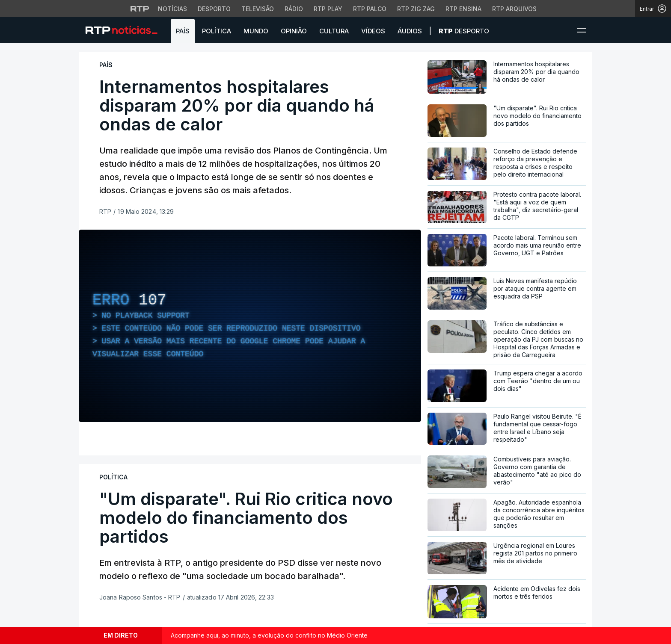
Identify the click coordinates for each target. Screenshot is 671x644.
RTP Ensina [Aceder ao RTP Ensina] (463, 9)
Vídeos (373, 31)
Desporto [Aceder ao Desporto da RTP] (214, 9)
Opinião (294, 31)
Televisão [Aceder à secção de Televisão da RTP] (258, 9)
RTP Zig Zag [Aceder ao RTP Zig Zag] (416, 9)
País (183, 31)
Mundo (256, 31)
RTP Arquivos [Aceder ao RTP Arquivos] (514, 9)
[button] (566, 31)
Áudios (410, 31)
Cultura (334, 31)
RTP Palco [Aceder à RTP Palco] (370, 9)
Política (217, 31)
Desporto (464, 31)
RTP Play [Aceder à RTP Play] (328, 9)
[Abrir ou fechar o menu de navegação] (579, 30)
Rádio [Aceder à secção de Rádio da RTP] (294, 9)
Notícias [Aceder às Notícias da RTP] (172, 9)
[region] (250, 326)
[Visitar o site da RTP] (140, 9)
